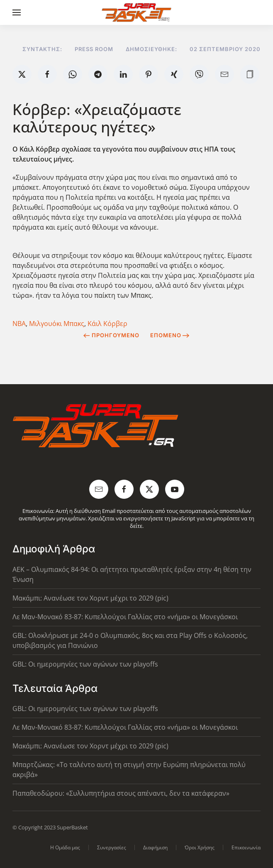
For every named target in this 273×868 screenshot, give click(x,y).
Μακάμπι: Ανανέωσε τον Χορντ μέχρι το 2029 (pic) (90, 598)
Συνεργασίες (112, 847)
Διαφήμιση (155, 847)
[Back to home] (137, 12)
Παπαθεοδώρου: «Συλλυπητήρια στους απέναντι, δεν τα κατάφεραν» (121, 793)
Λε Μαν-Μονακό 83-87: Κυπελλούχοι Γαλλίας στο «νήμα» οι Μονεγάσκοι (125, 617)
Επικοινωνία (246, 847)
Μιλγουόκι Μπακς (57, 324)
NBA (19, 324)
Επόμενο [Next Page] (170, 335)
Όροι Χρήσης (200, 847)
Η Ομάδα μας (65, 847)
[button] (17, 12)
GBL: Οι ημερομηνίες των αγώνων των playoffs (85, 664)
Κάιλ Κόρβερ (107, 324)
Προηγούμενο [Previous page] (111, 335)
